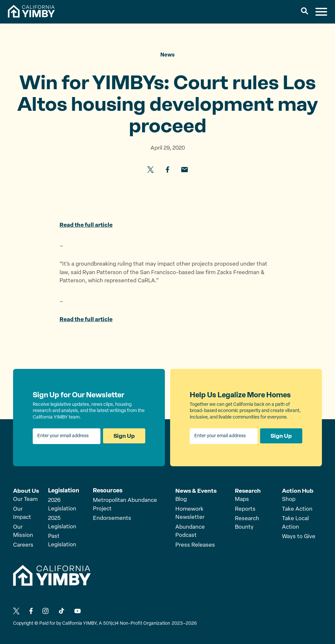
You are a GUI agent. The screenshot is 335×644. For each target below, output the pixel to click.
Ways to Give (299, 536)
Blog (181, 499)
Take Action (297, 509)
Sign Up (124, 436)
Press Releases (195, 545)
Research (248, 490)
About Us (26, 490)
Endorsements (112, 518)
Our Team (25, 499)
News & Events (196, 490)
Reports (245, 509)
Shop (289, 499)
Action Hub (298, 490)
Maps (242, 499)
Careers (23, 545)
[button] (305, 12)
